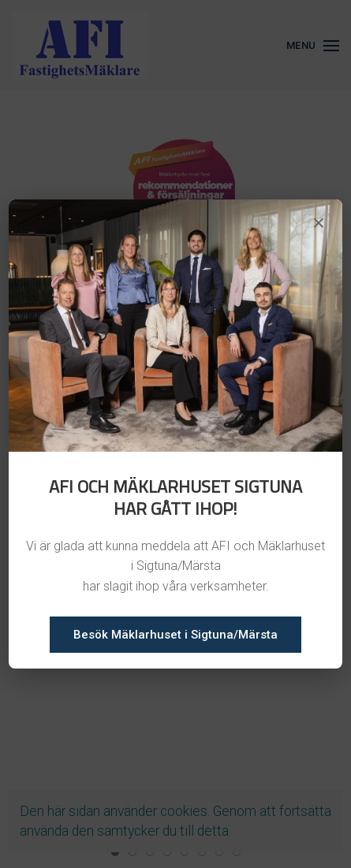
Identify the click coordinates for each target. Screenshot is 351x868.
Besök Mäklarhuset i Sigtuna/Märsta (175, 635)
